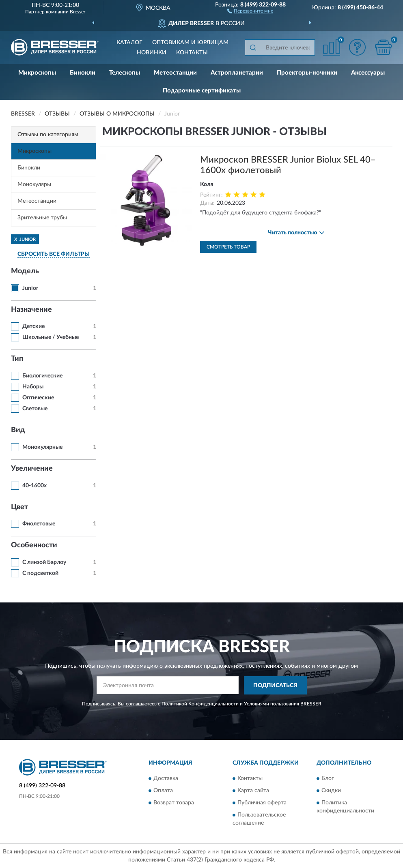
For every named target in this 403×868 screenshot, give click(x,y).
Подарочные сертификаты (202, 91)
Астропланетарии (237, 73)
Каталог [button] (129, 43)
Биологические (42, 376)
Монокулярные (42, 447)
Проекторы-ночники (307, 73)
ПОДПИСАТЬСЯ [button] (275, 686)
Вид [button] (18, 430)
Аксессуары (368, 73)
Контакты (192, 53)
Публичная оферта (262, 803)
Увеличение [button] (32, 469)
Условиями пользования (272, 704)
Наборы (33, 387)
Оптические (38, 398)
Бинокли (83, 73)
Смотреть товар (228, 247)
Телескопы (125, 73)
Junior (30, 288)
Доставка (166, 779)
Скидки (331, 791)
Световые (35, 409)
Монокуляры (34, 184)
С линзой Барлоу (44, 562)
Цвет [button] (19, 507)
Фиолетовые (39, 524)
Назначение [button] (31, 310)
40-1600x (34, 486)
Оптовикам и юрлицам (190, 43)
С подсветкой (40, 573)
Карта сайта (253, 791)
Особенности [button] (34, 545)
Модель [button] (25, 271)
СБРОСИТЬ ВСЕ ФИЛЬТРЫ (54, 254)
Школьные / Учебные (51, 337)
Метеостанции (175, 73)
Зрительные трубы (42, 218)
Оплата (163, 791)
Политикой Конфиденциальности (200, 704)
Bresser (78, 12)
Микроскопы (37, 73)
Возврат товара (174, 803)
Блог (328, 779)
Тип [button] (17, 359)
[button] (250, 11)
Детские (33, 326)
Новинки (152, 53)
